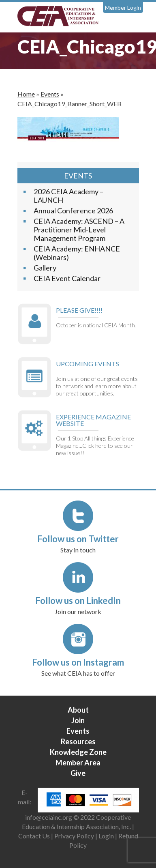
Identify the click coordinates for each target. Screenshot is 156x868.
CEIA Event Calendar (67, 278)
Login (106, 836)
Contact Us (34, 836)
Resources (78, 741)
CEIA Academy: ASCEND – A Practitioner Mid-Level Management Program (79, 230)
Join (78, 720)
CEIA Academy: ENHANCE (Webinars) (77, 253)
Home (26, 94)
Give (78, 773)
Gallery (45, 268)
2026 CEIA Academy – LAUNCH (68, 196)
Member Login (123, 8)
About (78, 710)
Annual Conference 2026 (73, 211)
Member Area (78, 763)
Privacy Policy (74, 836)
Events (50, 94)
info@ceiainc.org (49, 817)
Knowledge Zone (78, 752)
